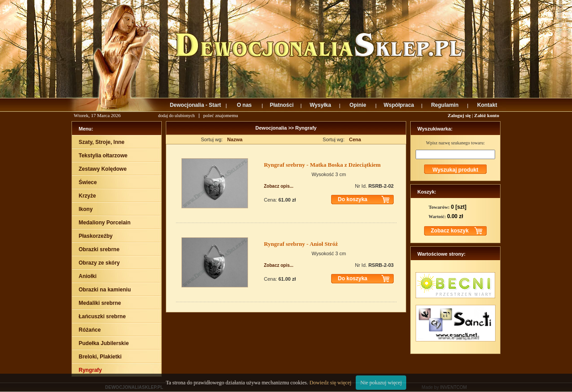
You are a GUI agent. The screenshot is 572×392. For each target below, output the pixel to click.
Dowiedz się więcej (330, 383)
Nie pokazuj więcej (381, 383)
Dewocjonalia (272, 128)
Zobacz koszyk (450, 231)
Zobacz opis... (279, 186)
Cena (355, 139)
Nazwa (235, 139)
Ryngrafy (306, 128)
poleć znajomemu (221, 115)
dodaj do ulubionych (177, 116)
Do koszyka (353, 199)
